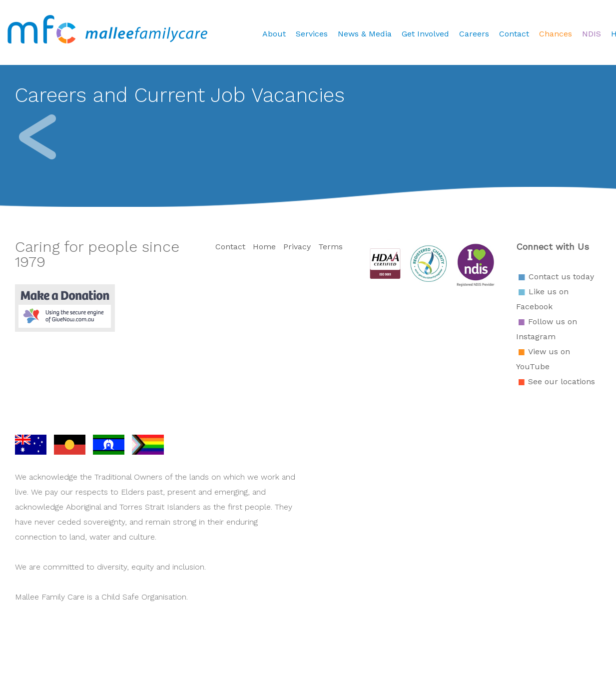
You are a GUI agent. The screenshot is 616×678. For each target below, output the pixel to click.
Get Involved (425, 34)
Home (264, 247)
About (274, 34)
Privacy (297, 247)
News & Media (365, 34)
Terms (330, 247)
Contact (514, 34)
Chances (556, 34)
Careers (474, 34)
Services (312, 34)
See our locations (562, 381)
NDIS (592, 34)
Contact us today (561, 277)
